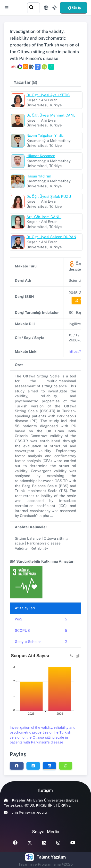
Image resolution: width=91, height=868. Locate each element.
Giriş (74, 7)
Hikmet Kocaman (41, 156)
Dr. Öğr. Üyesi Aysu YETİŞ (48, 95)
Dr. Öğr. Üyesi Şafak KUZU (49, 196)
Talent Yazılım (51, 857)
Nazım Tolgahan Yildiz (45, 136)
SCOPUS (22, 630)
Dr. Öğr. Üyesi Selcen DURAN (51, 237)
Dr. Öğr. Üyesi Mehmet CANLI (51, 115)
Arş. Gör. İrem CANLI (44, 217)
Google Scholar (28, 642)
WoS (19, 619)
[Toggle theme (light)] (54, 8)
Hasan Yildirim (39, 176)
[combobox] (33, 7)
